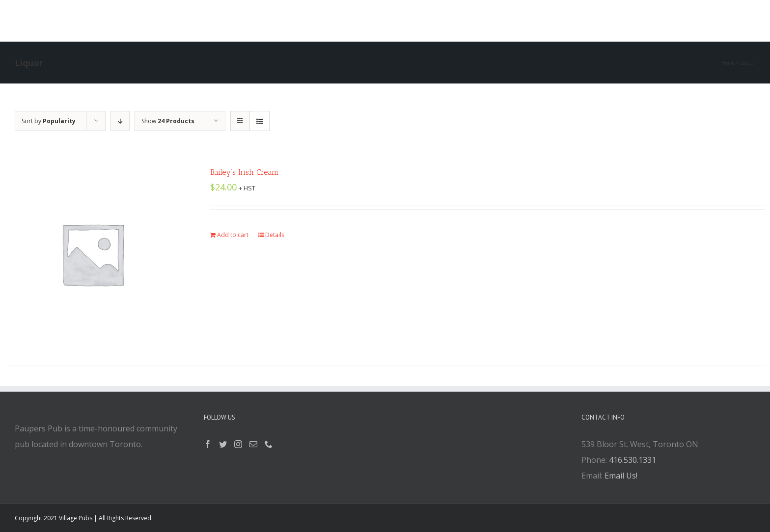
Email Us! (621, 476)
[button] (503, 21)
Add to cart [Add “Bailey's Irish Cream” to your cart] (233, 235)
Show (168, 121)
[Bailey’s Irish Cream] (92, 254)
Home (728, 63)
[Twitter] (223, 444)
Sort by (49, 121)
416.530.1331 (632, 460)
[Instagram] (238, 444)
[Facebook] (208, 444)
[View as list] (260, 121)
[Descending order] (120, 121)
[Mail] (253, 444)
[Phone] (269, 444)
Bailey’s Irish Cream (244, 172)
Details (275, 235)
